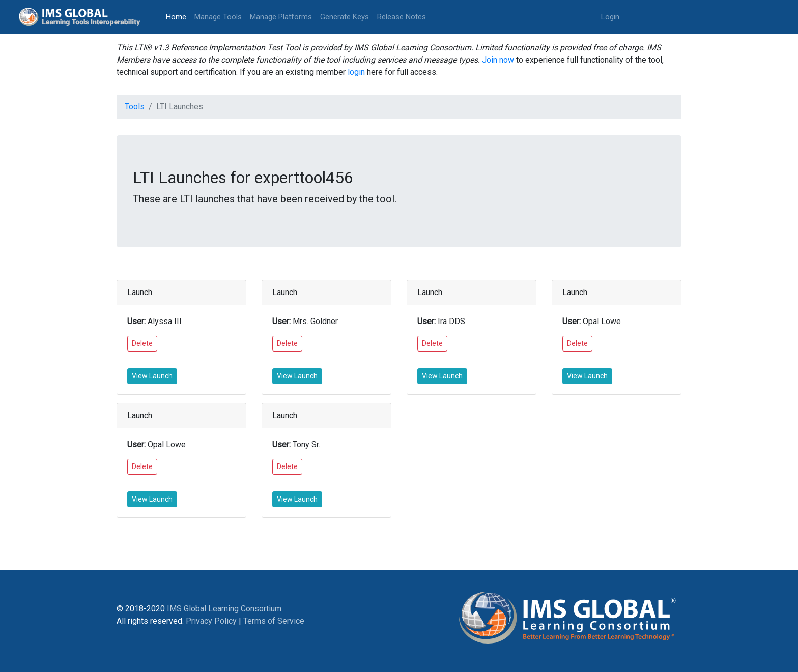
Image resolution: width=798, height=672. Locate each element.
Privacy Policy (211, 621)
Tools (135, 107)
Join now (498, 60)
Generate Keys (345, 17)
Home (178, 16)
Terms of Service (274, 621)
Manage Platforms (281, 17)
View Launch (152, 376)
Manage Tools (218, 17)
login (356, 72)
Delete (142, 343)
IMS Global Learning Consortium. (225, 609)
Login (610, 17)
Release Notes (402, 17)
